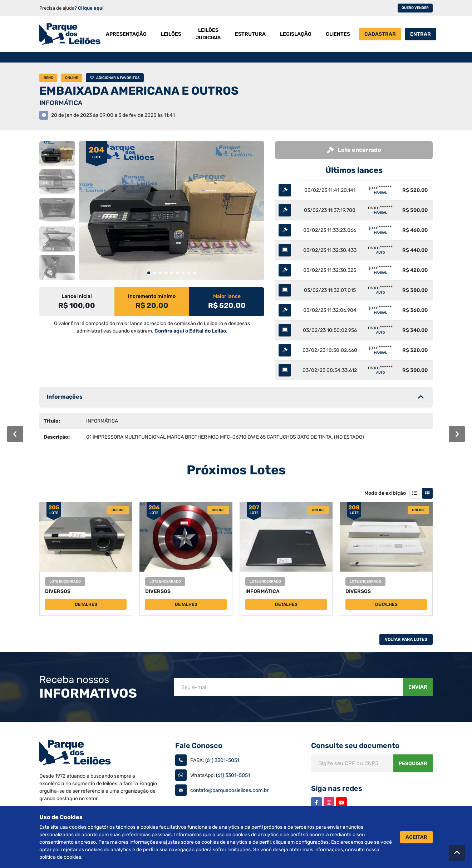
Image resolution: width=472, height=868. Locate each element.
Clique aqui (91, 8)
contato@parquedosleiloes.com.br (229, 790)
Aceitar (416, 837)
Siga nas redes (337, 788)
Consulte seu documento (355, 745)
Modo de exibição (385, 493)
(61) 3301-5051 (222, 760)
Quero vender (415, 8)
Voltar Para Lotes (406, 639)
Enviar (418, 687)
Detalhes (86, 604)
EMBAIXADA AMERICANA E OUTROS (139, 91)
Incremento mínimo (152, 296)
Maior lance (227, 296)
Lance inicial (77, 296)
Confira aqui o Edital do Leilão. (191, 331)
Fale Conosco (199, 745)
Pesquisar (413, 764)
